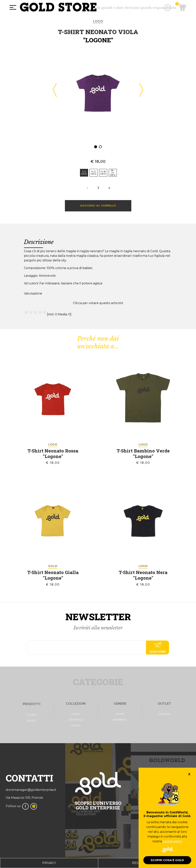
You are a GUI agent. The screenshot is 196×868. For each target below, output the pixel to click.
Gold (53, 566)
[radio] (84, 173)
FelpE (32, 721)
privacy (49, 863)
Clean (76, 725)
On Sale (164, 714)
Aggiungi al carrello (98, 206)
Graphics (76, 720)
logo (98, 21)
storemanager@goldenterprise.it (31, 790)
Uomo (120, 714)
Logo (76, 714)
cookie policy (173, 841)
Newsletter (98, 617)
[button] (96, 147)
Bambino (120, 720)
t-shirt (32, 715)
